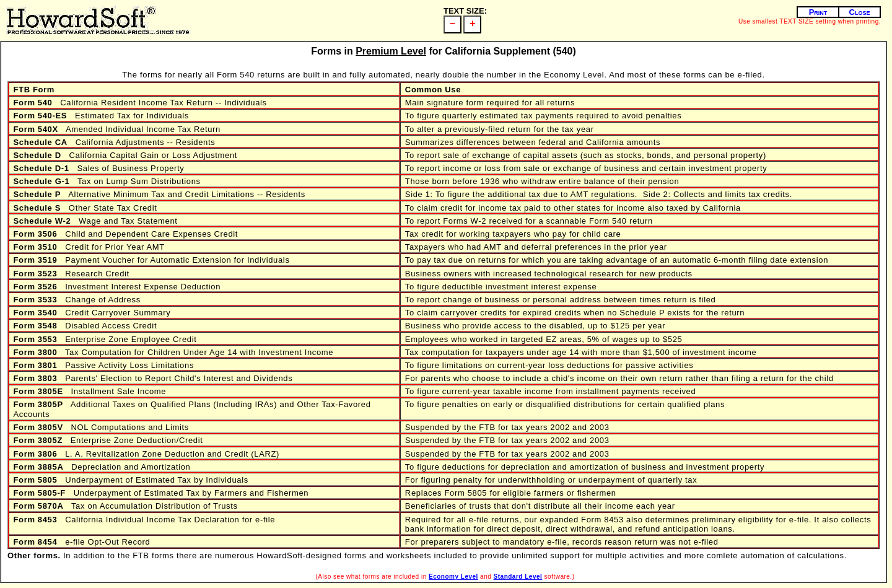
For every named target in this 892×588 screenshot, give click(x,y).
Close (860, 12)
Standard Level (518, 577)
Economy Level (453, 577)
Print (818, 12)
